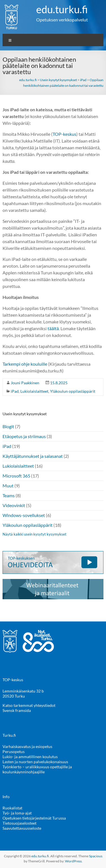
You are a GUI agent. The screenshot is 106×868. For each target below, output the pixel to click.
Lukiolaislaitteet (34, 391)
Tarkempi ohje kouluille (25, 364)
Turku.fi (9, 735)
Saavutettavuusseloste (22, 828)
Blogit (8, 426)
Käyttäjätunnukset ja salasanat (33, 456)
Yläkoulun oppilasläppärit (73, 391)
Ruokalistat (12, 808)
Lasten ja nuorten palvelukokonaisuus (35, 762)
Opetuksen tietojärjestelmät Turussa (34, 818)
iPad (15, 391)
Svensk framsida (17, 710)
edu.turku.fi (62, 9)
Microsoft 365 (16, 476)
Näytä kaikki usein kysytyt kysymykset (34, 534)
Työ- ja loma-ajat (17, 813)
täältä (53, 328)
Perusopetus (14, 752)
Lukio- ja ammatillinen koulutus (30, 757)
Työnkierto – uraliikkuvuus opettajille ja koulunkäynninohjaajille (37, 769)
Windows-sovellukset (24, 515)
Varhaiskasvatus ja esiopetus (27, 746)
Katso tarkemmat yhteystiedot (29, 705)
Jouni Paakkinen (25, 383)
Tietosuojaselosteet (20, 823)
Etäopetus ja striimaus (24, 436)
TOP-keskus (64, 134)
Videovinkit (14, 505)
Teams (9, 495)
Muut (8, 486)
